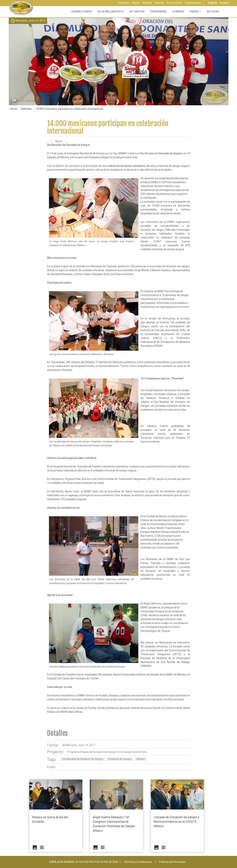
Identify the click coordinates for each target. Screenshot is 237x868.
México (141, 759)
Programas (158, 12)
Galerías (159, 3)
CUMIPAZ (178, 12)
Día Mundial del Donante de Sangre (83, 759)
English (213, 3)
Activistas (137, 12)
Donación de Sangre (120, 759)
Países (196, 12)
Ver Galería (26, 100)
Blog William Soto (111, 12)
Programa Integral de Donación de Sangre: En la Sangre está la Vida (107, 752)
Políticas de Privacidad (172, 862)
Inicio (14, 109)
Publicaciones (193, 3)
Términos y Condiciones (138, 862)
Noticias (147, 3)
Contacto (123, 3)
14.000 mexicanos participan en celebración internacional (108, 127)
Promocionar (174, 3)
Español (224, 3)
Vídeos (136, 3)
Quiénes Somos (82, 12)
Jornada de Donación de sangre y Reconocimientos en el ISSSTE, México (176, 822)
